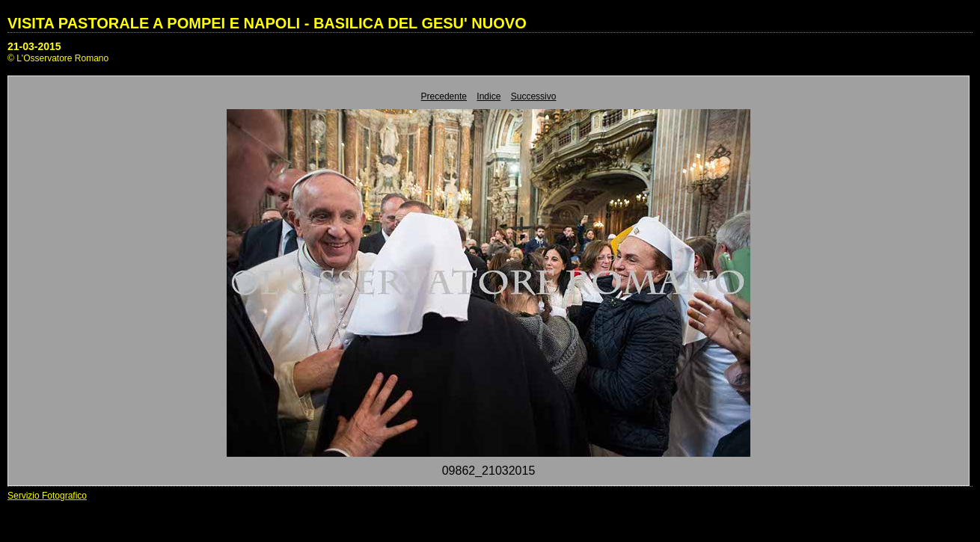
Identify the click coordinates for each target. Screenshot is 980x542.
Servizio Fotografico (47, 496)
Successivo (534, 96)
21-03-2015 (34, 46)
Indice (489, 96)
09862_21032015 (489, 471)
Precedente (444, 96)
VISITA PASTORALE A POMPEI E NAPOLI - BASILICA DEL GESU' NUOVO (267, 23)
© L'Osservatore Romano (58, 58)
